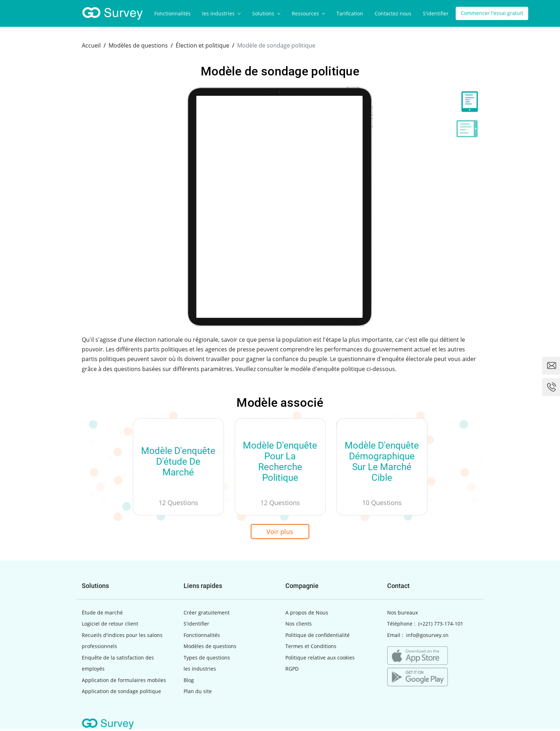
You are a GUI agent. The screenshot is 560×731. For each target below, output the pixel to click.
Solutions (266, 13)
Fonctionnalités (172, 13)
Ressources (308, 13)
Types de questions (207, 659)
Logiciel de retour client (110, 625)
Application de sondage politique (121, 693)
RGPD (292, 670)
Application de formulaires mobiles (124, 682)
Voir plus (280, 532)
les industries (221, 13)
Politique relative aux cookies (320, 659)
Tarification (350, 13)
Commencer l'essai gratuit (492, 13)
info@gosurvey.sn (427, 637)
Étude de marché (102, 614)
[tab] (467, 102)
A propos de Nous (307, 614)
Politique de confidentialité (317, 637)
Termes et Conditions (311, 648)
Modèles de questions (210, 648)
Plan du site (198, 693)
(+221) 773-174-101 (441, 625)
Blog (189, 682)
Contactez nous (393, 13)
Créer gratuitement (207, 614)
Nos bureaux (402, 614)
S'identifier (436, 13)
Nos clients (299, 625)
